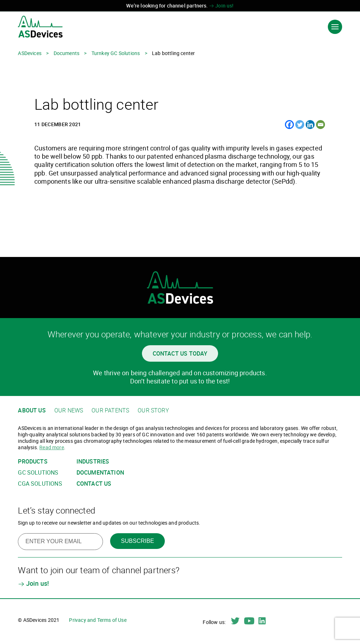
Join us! (221, 6)
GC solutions (38, 473)
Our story (153, 410)
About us (32, 410)
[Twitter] (300, 125)
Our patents (110, 410)
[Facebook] (289, 125)
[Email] (320, 125)
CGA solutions (40, 484)
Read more (52, 447)
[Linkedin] (310, 125)
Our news (69, 410)
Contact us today (180, 353)
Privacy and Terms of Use (98, 620)
